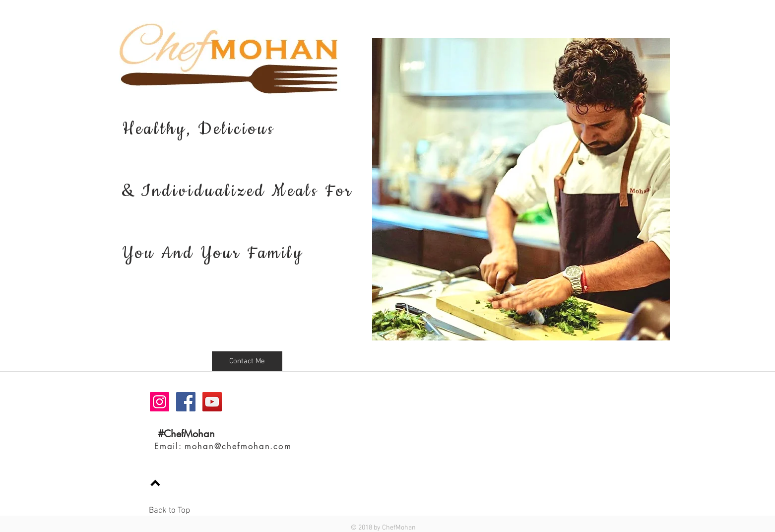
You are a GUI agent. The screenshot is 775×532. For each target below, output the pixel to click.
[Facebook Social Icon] (186, 402)
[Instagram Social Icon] (160, 402)
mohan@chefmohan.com (238, 446)
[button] (247, 361)
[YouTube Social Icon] (212, 402)
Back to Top (169, 511)
